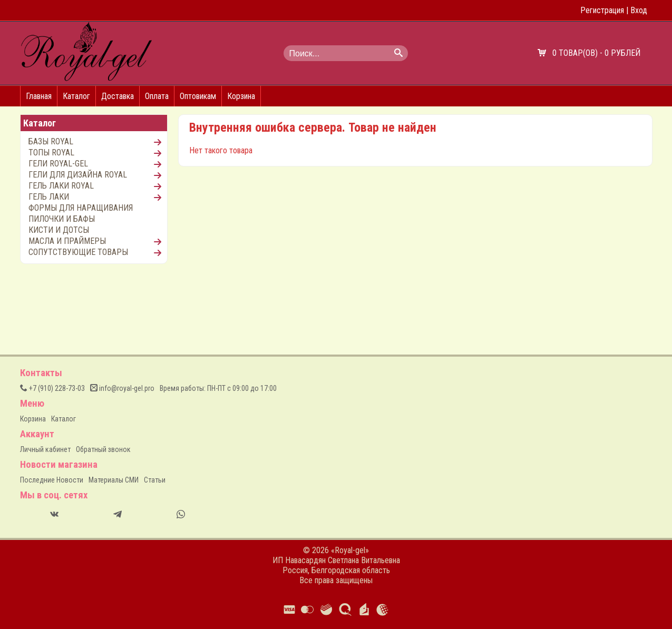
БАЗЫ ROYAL (51, 141)
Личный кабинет (45, 449)
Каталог (76, 96)
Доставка (118, 96)
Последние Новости (52, 480)
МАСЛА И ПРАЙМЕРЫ (67, 241)
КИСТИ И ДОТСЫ (59, 230)
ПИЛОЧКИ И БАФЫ (62, 219)
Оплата (157, 96)
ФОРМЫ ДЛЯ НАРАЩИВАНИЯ (81, 208)
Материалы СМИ (114, 480)
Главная (39, 96)
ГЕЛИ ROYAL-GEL (58, 164)
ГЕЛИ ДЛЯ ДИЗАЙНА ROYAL (78, 175)
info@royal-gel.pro (122, 388)
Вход (639, 10)
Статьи (155, 480)
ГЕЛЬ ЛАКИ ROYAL (61, 186)
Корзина (241, 96)
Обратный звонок (103, 449)
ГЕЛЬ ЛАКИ (49, 197)
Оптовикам (198, 96)
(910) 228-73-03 (52, 388)
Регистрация (602, 10)
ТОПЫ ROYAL (51, 153)
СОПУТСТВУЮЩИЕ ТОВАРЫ (78, 252)
